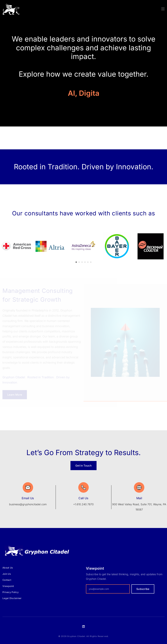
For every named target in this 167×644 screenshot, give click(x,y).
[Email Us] (28, 487)
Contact (7, 580)
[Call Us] (83, 487)
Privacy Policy (11, 592)
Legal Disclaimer (12, 598)
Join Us (7, 574)
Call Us (83, 498)
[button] (5, 246)
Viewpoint (8, 586)
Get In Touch (83, 466)
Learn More (15, 395)
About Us (8, 568)
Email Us (28, 498)
